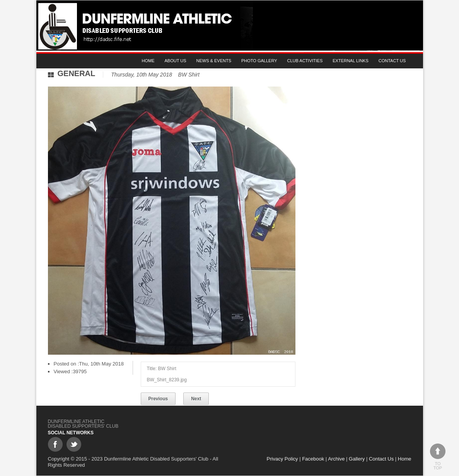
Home (148, 61)
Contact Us (392, 61)
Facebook (313, 459)
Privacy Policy (282, 459)
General (77, 73)
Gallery (357, 459)
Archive (336, 459)
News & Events (214, 61)
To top (438, 457)
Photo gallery (259, 61)
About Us (176, 61)
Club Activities (305, 61)
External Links (351, 61)
